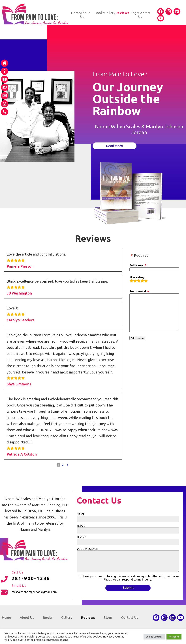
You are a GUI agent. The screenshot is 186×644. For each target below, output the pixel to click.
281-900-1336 (31, 578)
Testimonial (138, 291)
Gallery (110, 13)
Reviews (122, 13)
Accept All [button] (174, 637)
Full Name (136, 265)
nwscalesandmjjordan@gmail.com (34, 592)
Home (76, 13)
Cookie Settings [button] (154, 637)
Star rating (137, 277)
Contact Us (130, 617)
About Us (27, 617)
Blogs (134, 13)
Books (99, 13)
